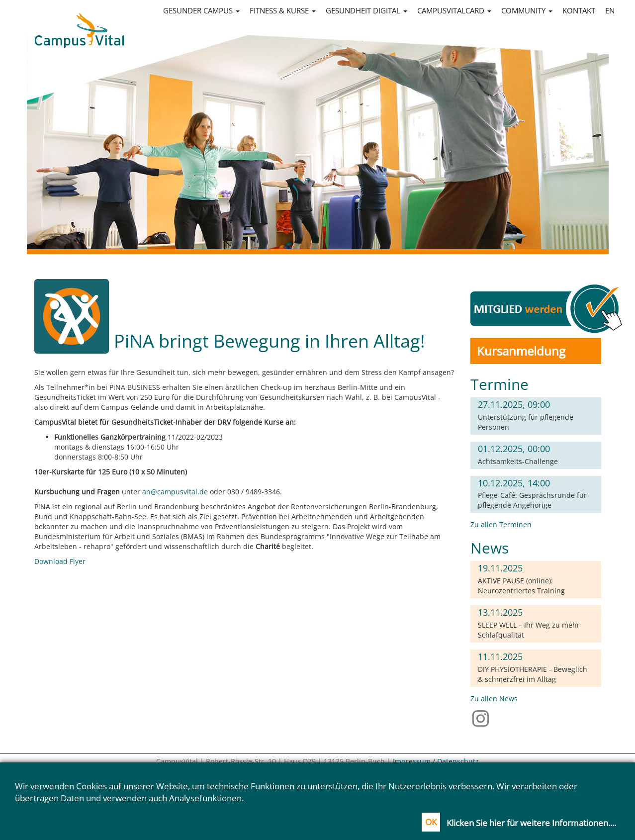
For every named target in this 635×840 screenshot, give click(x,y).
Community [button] (527, 10)
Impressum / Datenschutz (436, 761)
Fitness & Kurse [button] (283, 10)
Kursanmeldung (521, 351)
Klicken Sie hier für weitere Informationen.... (531, 823)
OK (431, 822)
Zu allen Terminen (501, 524)
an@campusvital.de (175, 492)
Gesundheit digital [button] (366, 10)
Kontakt (579, 10)
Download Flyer (60, 561)
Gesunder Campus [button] (201, 10)
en (610, 10)
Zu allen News (494, 699)
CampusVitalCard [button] (454, 10)
